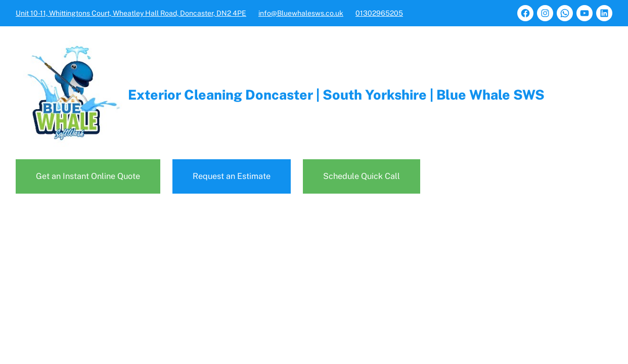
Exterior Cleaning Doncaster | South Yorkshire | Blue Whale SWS (336, 95)
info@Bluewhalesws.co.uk (301, 13)
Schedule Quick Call (362, 176)
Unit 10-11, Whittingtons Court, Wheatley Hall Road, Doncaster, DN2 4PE (131, 13)
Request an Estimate (232, 176)
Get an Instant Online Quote (88, 176)
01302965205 (379, 13)
